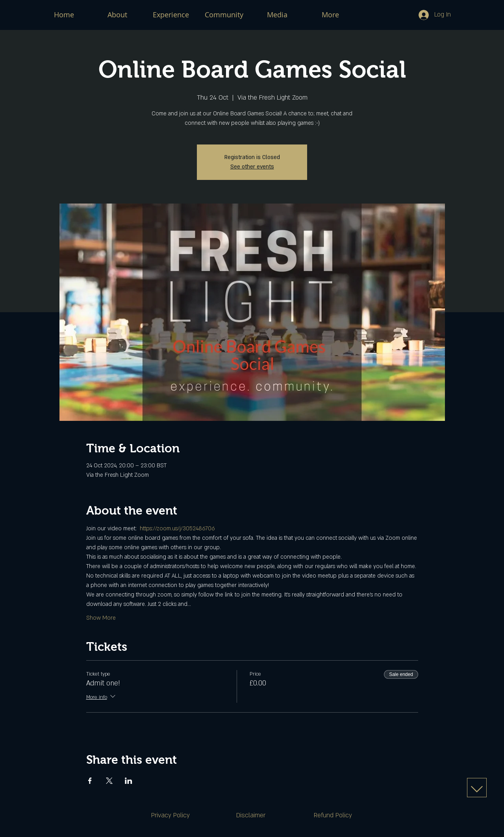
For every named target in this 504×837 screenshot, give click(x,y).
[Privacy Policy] (170, 815)
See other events (252, 167)
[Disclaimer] (251, 815)
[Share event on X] (109, 781)
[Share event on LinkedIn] (129, 781)
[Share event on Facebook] (90, 781)
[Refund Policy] (333, 815)
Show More (101, 618)
